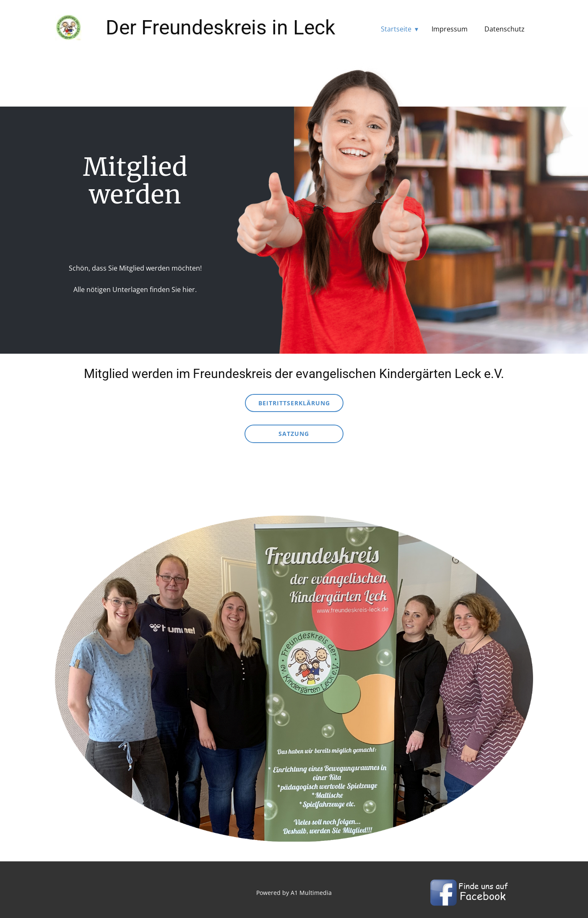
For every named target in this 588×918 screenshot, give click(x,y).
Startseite (396, 29)
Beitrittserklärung (294, 403)
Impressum (450, 29)
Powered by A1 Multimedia (294, 893)
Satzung (294, 434)
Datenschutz (505, 29)
